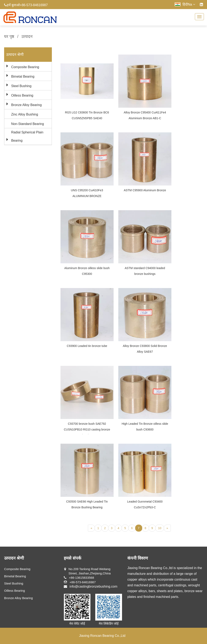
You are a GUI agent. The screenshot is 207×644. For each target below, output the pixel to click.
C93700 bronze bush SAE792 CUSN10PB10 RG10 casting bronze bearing (87, 429)
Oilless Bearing (22, 95)
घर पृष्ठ (9, 36)
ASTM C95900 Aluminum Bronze (145, 190)
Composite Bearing (25, 67)
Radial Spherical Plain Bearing (27, 136)
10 (160, 528)
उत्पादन (27, 36)
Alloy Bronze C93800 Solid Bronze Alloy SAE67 (145, 349)
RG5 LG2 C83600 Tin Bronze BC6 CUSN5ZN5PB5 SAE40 (87, 115)
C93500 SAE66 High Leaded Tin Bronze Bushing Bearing (87, 504)
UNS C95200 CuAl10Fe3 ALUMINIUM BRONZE (87, 193)
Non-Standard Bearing (27, 124)
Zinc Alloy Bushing (25, 114)
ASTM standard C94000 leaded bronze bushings (145, 271)
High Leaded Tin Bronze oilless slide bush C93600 (145, 427)
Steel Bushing (21, 86)
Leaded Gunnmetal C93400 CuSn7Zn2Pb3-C (145, 504)
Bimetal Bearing (23, 76)
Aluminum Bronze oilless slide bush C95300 (87, 271)
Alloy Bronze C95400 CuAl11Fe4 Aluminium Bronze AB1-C (145, 115)
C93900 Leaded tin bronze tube (87, 346)
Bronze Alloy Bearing (26, 105)
